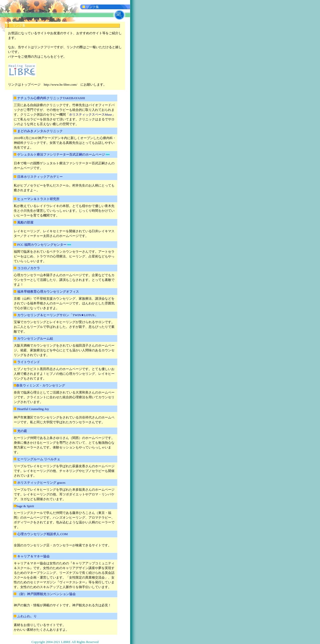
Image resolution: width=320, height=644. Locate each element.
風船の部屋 (25, 222)
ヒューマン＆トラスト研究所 (38, 199)
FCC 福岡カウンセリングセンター (42, 245)
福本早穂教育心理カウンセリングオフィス (48, 292)
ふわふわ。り (27, 616)
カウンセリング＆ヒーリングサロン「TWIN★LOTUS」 (57, 315)
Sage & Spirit (25, 506)
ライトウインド (29, 362)
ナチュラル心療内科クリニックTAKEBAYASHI (53, 98)
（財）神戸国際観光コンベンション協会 (46, 594)
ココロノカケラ (29, 268)
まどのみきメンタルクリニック (40, 131)
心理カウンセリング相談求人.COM (42, 534)
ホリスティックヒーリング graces (41, 483)
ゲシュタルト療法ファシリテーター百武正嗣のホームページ (61, 154)
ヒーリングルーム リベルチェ (39, 459)
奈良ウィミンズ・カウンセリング (41, 385)
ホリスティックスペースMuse (90, 114)
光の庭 (24, 431)
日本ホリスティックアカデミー (40, 177)
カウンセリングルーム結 (35, 338)
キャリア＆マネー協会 (33, 556)
